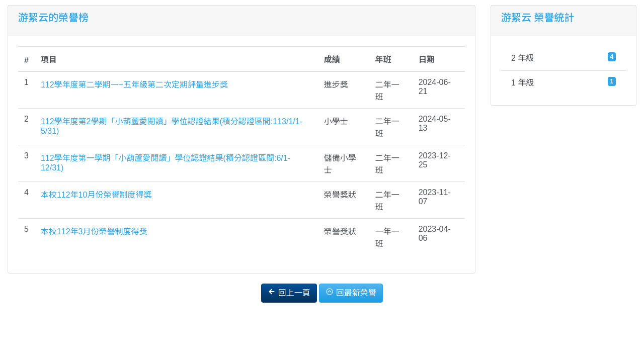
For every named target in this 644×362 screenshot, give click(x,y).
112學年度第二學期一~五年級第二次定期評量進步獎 (134, 85)
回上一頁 (289, 292)
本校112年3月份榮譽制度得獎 (94, 232)
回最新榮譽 (351, 292)
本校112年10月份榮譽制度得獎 (96, 195)
